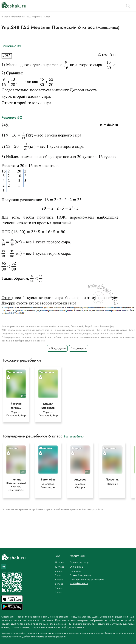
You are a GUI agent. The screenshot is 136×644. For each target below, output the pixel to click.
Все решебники (74, 436)
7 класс (59, 579)
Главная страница (79, 562)
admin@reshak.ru (79, 583)
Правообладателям (80, 575)
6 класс (59, 584)
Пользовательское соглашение (87, 579)
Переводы (75, 571)
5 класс (59, 588)
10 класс (59, 567)
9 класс (59, 571)
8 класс (59, 575)
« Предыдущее (57, 348)
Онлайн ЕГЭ (77, 567)
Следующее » (78, 348)
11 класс (59, 562)
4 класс (59, 592)
